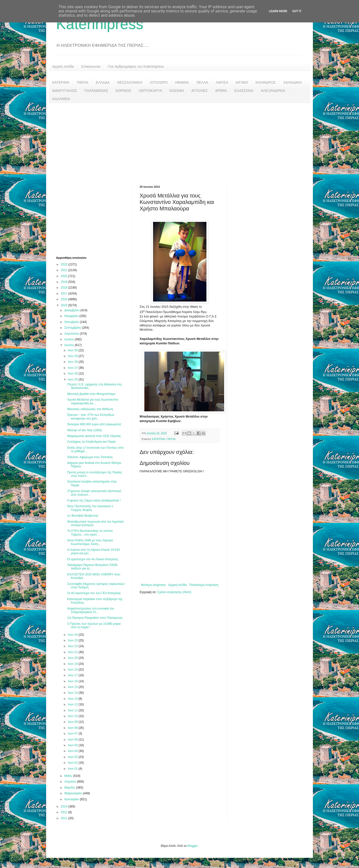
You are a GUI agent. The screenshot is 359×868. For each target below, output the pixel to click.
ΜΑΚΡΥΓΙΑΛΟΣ (65, 91)
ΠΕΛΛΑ (202, 82)
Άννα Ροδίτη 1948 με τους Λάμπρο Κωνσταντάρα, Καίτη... (90, 542)
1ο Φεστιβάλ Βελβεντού (83, 516)
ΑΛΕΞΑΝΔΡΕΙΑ (273, 91)
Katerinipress (100, 24)
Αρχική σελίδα (63, 66)
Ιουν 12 (73, 704)
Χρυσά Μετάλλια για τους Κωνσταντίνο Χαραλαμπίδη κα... (93, 401)
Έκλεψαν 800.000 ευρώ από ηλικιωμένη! (94, 424)
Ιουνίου (70, 345)
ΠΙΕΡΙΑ (83, 82)
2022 (65, 264)
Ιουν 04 (73, 751)
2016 (65, 299)
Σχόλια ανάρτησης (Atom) (174, 592)
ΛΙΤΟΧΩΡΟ (159, 82)
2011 (65, 818)
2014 (65, 806)
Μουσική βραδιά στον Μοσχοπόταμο (91, 394)
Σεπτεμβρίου (73, 328)
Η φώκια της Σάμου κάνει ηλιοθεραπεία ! (94, 500)
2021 (65, 270)
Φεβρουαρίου (74, 793)
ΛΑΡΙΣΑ (222, 82)
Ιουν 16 (73, 681)
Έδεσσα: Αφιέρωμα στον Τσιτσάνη (90, 457)
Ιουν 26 (73, 373)
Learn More (278, 11)
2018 (65, 288)
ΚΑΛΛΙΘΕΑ (61, 99)
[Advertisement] (179, 140)
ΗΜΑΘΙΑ (182, 82)
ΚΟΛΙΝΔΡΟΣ (266, 82)
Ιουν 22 (73, 646)
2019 (65, 282)
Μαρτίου (70, 788)
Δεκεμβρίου (72, 310)
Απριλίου (71, 782)
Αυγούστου (72, 334)
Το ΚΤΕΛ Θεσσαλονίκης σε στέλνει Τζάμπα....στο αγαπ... (90, 533)
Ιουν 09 (73, 722)
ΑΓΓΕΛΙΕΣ (200, 91)
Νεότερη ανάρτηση (153, 585)
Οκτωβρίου (72, 322)
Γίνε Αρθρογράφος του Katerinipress (136, 66)
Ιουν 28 (73, 362)
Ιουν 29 (73, 356)
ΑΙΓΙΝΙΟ (242, 82)
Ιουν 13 (73, 699)
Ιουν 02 (73, 763)
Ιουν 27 (73, 368)
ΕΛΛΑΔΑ (103, 82)
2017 (65, 294)
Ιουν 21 (73, 652)
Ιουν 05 (73, 745)
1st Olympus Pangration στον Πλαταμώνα (95, 618)
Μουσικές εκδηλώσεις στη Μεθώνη (90, 409)
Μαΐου (69, 776)
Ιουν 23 (73, 640)
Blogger (192, 846)
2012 (65, 812)
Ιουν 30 (73, 350)
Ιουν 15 (73, 687)
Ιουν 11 (73, 710)
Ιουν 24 (73, 635)
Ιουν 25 (73, 379)
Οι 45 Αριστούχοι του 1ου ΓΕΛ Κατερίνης (94, 593)
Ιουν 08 (73, 728)
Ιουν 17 (73, 675)
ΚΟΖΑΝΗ (177, 91)
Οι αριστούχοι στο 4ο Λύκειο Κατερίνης (93, 559)
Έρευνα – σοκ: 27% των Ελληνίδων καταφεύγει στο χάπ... (91, 417)
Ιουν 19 (73, 664)
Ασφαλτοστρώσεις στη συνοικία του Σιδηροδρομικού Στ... (90, 610)
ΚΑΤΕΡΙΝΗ (61, 82)
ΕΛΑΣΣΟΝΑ (244, 91)
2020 (65, 276)
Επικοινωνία (91, 66)
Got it (297, 11)
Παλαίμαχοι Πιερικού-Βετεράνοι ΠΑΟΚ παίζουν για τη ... (92, 567)
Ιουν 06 (73, 740)
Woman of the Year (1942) (85, 430)
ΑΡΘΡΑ (221, 91)
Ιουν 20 (73, 658)
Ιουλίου (70, 339)
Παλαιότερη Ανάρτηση (204, 585)
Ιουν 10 (73, 716)
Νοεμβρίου (72, 316)
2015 (65, 305)
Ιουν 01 (73, 769)
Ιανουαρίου (72, 799)
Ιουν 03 (73, 757)
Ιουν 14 (73, 693)
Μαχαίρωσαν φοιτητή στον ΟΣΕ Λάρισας (94, 436)
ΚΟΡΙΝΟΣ (123, 91)
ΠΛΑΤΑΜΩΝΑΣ (96, 91)
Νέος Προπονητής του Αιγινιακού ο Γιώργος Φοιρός (90, 508)
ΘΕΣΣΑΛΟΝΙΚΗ (130, 82)
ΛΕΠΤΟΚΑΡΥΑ (150, 91)
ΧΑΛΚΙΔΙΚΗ (292, 82)
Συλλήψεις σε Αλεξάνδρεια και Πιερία (91, 442)
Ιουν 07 (73, 734)
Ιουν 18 (73, 670)
